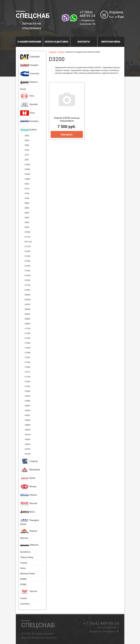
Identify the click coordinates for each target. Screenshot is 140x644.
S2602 (28, 314)
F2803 (27, 179)
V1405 (28, 348)
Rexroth (29, 504)
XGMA (23, 579)
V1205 (28, 338)
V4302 (28, 444)
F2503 (27, 174)
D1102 (28, 237)
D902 (27, 218)
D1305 (28, 256)
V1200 (28, 333)
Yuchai (24, 598)
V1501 (28, 357)
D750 (27, 193)
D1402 (28, 261)
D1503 (28, 280)
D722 (27, 189)
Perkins (29, 495)
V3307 (28, 415)
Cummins (30, 74)
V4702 (28, 449)
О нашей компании (29, 42)
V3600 (28, 420)
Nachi (28, 478)
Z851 (27, 160)
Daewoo (29, 82)
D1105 (28, 246)
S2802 (28, 324)
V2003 (28, 391)
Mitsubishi (30, 470)
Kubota (28, 130)
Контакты (84, 42)
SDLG (28, 512)
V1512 (28, 372)
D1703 (28, 285)
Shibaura (29, 545)
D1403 (28, 266)
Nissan (28, 487)
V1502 (28, 362)
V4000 (28, 430)
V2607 (28, 406)
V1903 (28, 386)
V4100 (28, 435)
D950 (27, 227)
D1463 (28, 275)
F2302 (27, 165)
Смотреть (67, 134)
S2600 (28, 309)
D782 (27, 198)
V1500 (28, 353)
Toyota (24, 563)
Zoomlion (25, 604)
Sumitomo (25, 552)
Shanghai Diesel (30, 522)
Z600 (27, 140)
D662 (27, 184)
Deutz (23, 89)
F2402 (27, 169)
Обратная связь (111, 42)
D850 (27, 208)
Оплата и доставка (57, 42)
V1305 (28, 343)
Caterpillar (30, 57)
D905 (27, 222)
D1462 (28, 271)
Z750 (27, 150)
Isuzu (28, 113)
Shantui (29, 531)
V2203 (28, 396)
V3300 (28, 410)
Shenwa (24, 538)
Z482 (27, 136)
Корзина (117, 15)
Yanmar (29, 591)
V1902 (28, 382)
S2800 (28, 319)
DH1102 (28, 242)
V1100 (28, 328)
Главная (53, 52)
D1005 (28, 232)
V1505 (28, 367)
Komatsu (29, 121)
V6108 (28, 454)
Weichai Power (28, 574)
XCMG (23, 584)
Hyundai (29, 105)
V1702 (28, 377)
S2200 (28, 304)
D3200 (28, 300)
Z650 (27, 145)
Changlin (29, 65)
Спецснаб (38, 14)
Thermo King (27, 557)
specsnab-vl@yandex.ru (108, 627)
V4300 (28, 439)
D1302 (28, 251)
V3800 (28, 425)
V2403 (28, 401)
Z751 (27, 155)
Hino (27, 96)
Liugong (29, 461)
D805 (27, 203)
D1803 (28, 290)
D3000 (28, 295)
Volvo (23, 568)
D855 (27, 213)
